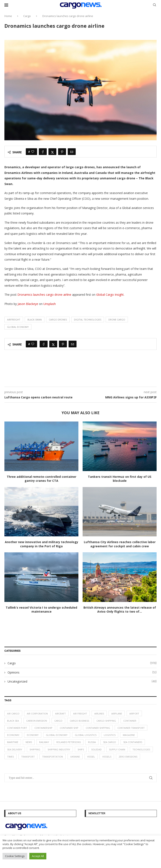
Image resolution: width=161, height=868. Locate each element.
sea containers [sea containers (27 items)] (133, 742)
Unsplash (50, 304)
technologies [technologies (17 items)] (141, 749)
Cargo (27, 16)
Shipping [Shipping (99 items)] (35, 749)
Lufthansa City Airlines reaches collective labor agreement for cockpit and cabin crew (120, 544)
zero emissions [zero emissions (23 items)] (128, 757)
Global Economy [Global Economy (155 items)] (57, 735)
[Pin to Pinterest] (62, 152)
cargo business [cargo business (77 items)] (79, 721)
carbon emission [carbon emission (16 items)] (37, 721)
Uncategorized (82, 682)
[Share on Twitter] (52, 152)
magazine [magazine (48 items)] (129, 735)
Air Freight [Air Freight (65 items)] (80, 714)
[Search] (155, 5)
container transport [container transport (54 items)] (131, 728)
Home (8, 16)
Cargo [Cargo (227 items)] (58, 721)
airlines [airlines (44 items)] (99, 714)
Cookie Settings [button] (15, 856)
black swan (35, 320)
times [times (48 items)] (10, 757)
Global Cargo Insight (110, 295)
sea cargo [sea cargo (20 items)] (110, 742)
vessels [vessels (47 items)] (107, 757)
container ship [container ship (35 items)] (69, 728)
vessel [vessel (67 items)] (91, 757)
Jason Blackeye (28, 304)
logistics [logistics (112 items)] (110, 735)
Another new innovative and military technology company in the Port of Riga (42, 544)
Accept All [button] (38, 856)
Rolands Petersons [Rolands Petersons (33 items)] (69, 742)
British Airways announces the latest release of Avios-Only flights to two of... (120, 610)
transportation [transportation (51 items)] (53, 757)
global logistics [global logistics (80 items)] (86, 735)
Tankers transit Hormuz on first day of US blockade (120, 479)
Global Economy (18, 327)
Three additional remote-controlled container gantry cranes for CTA (42, 479)
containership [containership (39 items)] (43, 728)
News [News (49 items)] (29, 742)
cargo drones (58, 320)
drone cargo (117, 320)
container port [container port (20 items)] (17, 728)
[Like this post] (33, 152)
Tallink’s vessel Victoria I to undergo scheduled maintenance (41, 610)
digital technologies (88, 320)
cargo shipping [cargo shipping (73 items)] (106, 721)
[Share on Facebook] (43, 152)
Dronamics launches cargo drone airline (44, 295)
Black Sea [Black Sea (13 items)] (13, 721)
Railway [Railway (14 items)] (44, 742)
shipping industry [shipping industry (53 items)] (59, 749)
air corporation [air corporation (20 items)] (37, 714)
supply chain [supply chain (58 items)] (117, 749)
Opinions (82, 672)
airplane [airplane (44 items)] (117, 714)
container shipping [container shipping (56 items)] (98, 728)
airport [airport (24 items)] (134, 714)
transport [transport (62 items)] (28, 757)
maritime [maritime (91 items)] (13, 742)
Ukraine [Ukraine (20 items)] (75, 757)
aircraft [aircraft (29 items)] (60, 714)
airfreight (14, 320)
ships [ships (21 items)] (81, 749)
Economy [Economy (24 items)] (33, 735)
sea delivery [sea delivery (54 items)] (15, 749)
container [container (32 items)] (130, 721)
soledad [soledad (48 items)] (96, 749)
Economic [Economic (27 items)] (13, 735)
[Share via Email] (72, 152)
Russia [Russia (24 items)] (92, 742)
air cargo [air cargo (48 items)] (13, 714)
